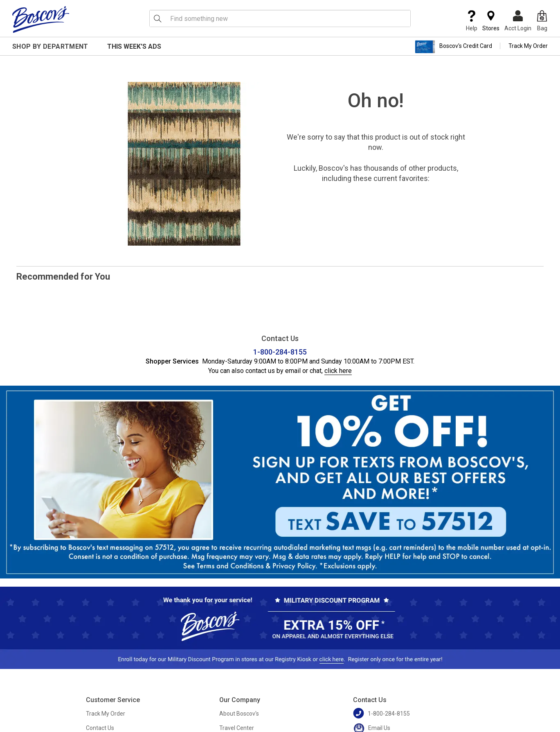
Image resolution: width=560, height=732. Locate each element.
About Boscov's (239, 714)
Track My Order (528, 46)
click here (338, 371)
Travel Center (237, 728)
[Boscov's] (41, 19)
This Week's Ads (134, 46)
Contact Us (100, 728)
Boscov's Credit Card (453, 47)
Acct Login (518, 21)
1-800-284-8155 (280, 352)
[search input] (280, 18)
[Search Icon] (157, 18)
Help (472, 21)
